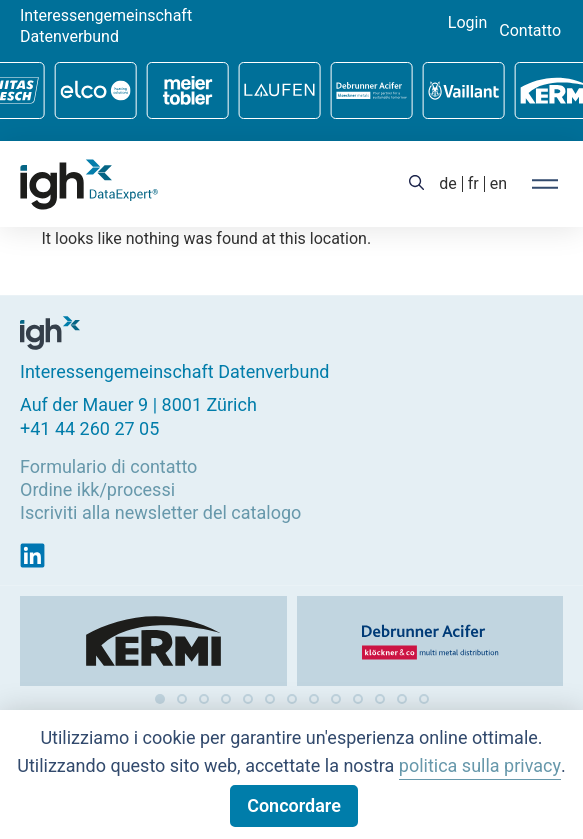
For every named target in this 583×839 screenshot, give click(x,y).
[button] (160, 699)
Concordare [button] (294, 805)
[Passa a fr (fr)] (473, 184)
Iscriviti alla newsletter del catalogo (160, 512)
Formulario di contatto (108, 465)
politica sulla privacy (480, 765)
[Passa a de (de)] (448, 184)
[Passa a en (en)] (498, 184)
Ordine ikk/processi (97, 489)
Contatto (530, 31)
